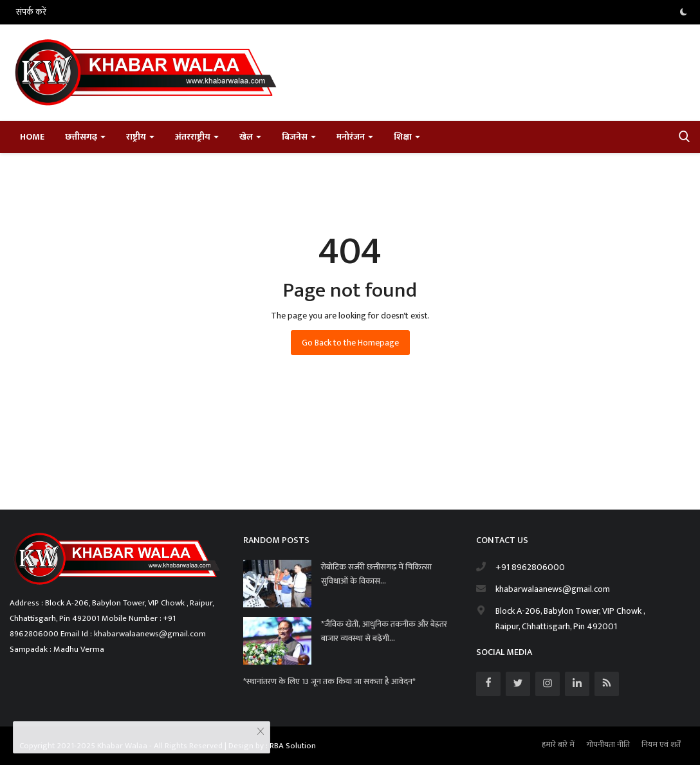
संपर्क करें (31, 12)
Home (32, 137)
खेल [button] (250, 137)
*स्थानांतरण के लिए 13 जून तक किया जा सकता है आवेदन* (330, 681)
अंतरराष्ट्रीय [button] (197, 137)
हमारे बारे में (558, 744)
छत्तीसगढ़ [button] (85, 137)
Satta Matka (32, 482)
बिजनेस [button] (299, 137)
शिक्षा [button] (407, 137)
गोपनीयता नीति (608, 744)
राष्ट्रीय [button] (140, 137)
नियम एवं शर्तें (661, 744)
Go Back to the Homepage (350, 343)
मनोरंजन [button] (355, 137)
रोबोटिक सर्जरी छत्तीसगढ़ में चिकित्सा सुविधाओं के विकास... (376, 574)
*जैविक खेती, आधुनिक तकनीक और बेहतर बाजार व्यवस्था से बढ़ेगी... (384, 631)
